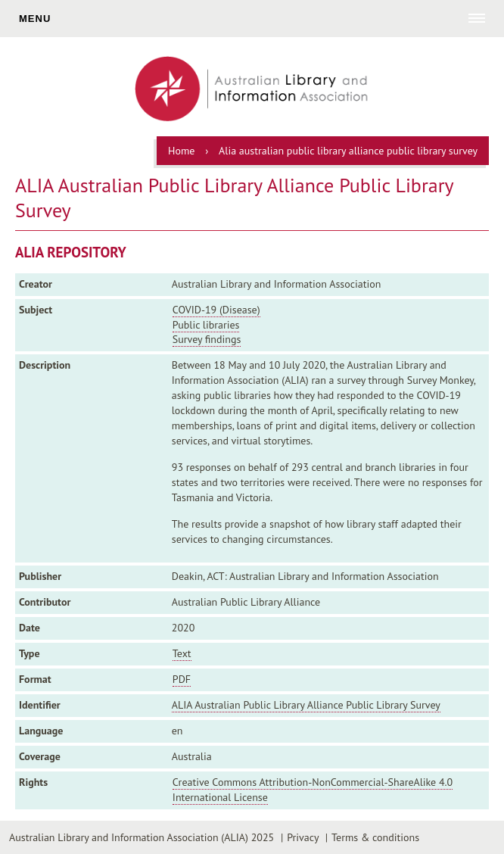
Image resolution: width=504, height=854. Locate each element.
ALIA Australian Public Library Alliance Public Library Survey (306, 705)
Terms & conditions (375, 837)
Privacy (303, 837)
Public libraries (206, 325)
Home (181, 151)
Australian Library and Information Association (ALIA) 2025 (142, 837)
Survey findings (207, 339)
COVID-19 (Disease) (216, 310)
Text (182, 653)
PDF (182, 679)
